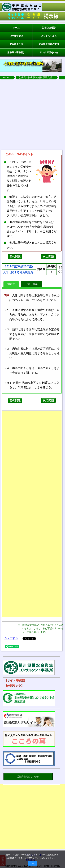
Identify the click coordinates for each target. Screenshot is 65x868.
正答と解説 (32, 284)
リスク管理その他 (49, 52)
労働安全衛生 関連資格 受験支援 (35, 77)
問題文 (11, 284)
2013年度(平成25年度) (19, 267)
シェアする (11, 638)
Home (6, 77)
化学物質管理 (16, 36)
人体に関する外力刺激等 (18, 272)
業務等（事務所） (16, 52)
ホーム (16, 28)
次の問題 (48, 257)
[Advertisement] (32, 114)
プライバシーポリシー (27, 858)
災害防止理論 (49, 28)
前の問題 (15, 257)
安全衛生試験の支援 (49, 44)
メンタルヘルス (49, 36)
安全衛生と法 (16, 44)
